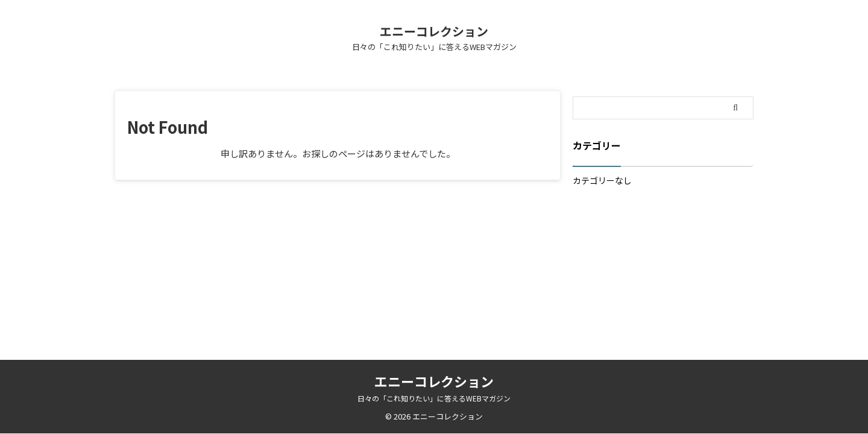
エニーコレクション (434, 31)
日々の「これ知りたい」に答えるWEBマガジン (434, 398)
